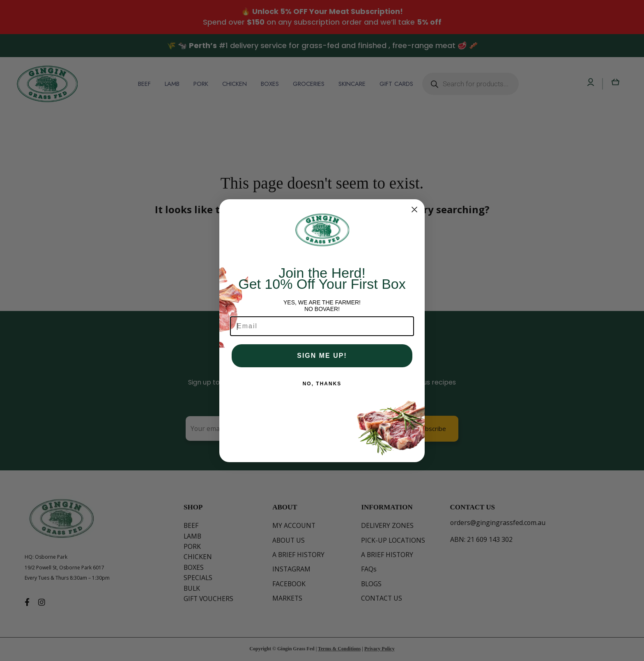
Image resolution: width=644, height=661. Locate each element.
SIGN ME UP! (322, 356)
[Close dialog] (414, 210)
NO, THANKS (322, 384)
